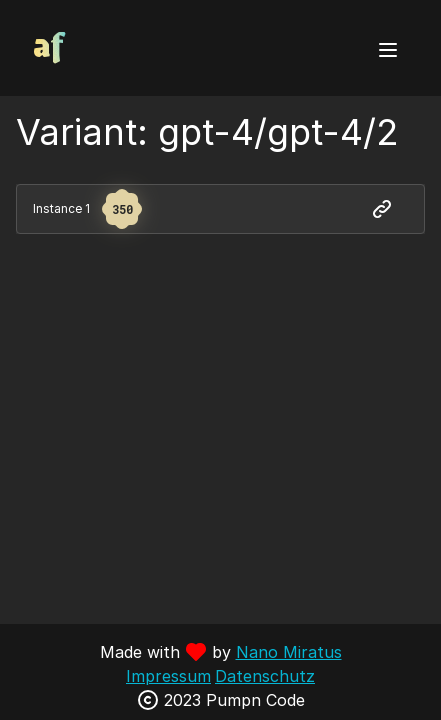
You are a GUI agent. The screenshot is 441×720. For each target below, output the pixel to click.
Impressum (168, 676)
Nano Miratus (289, 652)
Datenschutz (265, 676)
